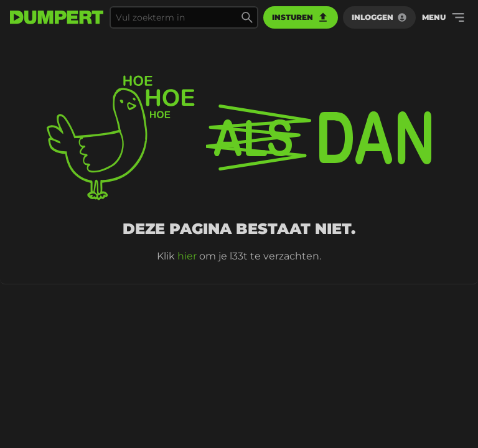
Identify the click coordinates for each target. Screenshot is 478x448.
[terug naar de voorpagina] (57, 17)
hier (187, 256)
